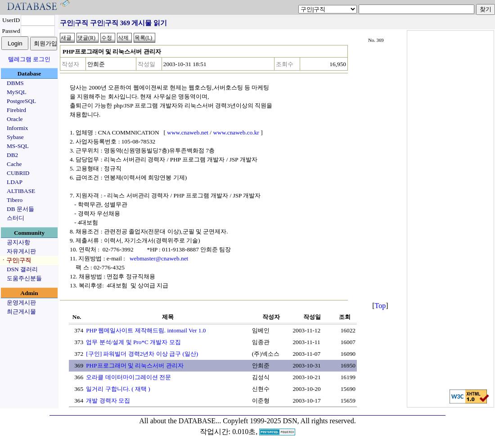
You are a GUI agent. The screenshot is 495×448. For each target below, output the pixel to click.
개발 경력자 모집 (108, 401)
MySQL (17, 92)
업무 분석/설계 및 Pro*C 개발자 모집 (133, 342)
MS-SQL (18, 146)
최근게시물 (21, 311)
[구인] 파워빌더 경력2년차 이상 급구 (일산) (142, 354)
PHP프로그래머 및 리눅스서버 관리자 (135, 365)
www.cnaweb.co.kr (236, 132)
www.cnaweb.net (188, 132)
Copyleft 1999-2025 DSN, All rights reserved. (289, 421)
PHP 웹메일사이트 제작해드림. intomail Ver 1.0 (146, 330)
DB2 (12, 155)
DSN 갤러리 (22, 269)
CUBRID (18, 173)
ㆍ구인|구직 (16, 260)
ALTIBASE (21, 191)
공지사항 (18, 242)
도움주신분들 (24, 278)
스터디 (16, 218)
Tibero (15, 200)
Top (380, 306)
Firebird (16, 110)
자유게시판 (21, 251)
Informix (17, 128)
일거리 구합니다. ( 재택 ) (118, 389)
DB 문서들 (20, 209)
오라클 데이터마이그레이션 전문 (128, 377)
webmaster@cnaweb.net (159, 258)
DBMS (15, 83)
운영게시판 (21, 302)
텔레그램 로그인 (29, 59)
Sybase (15, 137)
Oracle (15, 119)
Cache (14, 164)
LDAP (15, 182)
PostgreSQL (21, 101)
